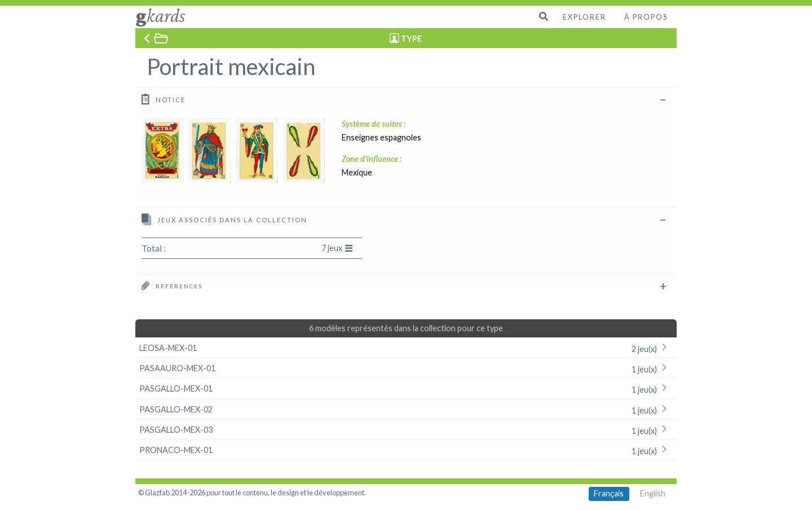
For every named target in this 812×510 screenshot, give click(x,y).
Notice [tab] (164, 99)
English (653, 493)
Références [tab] (172, 285)
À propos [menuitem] (646, 17)
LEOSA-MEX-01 (406, 348)
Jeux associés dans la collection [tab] (224, 219)
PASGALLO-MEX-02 (406, 409)
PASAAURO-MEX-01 (406, 368)
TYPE (411, 39)
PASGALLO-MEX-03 (406, 430)
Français (609, 493)
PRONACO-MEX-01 (406, 450)
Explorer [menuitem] (584, 17)
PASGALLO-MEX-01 (406, 388)
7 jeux (337, 248)
